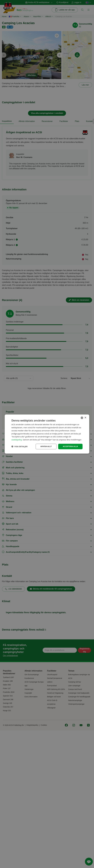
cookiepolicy (17, 440)
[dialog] (47, 434)
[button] (19, 446)
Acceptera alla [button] (70, 446)
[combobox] (82, 418)
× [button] (85, 418)
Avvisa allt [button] (46, 446)
